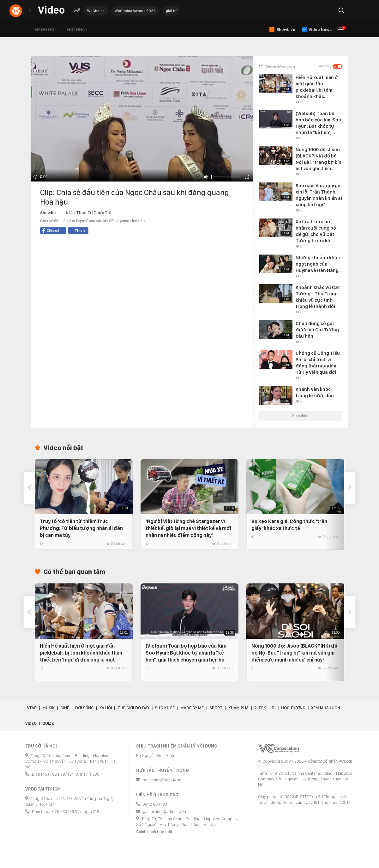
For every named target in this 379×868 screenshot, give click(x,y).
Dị (274, 708)
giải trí (171, 11)
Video (31, 723)
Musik (48, 708)
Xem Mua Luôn (326, 708)
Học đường (293, 708)
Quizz (48, 723)
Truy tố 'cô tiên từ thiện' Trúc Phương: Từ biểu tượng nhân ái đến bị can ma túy (81, 528)
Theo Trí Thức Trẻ (94, 213)
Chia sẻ (51, 231)
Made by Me (192, 708)
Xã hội (106, 708)
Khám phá (238, 708)
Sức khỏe (165, 708)
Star (32, 708)
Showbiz (48, 213)
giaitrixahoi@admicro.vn (164, 812)
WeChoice (96, 11)
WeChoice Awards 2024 (135, 11)
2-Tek (260, 708)
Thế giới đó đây (133, 708)
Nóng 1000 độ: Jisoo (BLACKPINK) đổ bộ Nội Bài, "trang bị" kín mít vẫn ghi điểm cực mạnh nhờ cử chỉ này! (294, 653)
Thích (80, 231)
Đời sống (84, 708)
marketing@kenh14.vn (162, 780)
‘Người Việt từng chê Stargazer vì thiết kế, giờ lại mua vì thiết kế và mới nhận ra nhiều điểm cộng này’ (188, 528)
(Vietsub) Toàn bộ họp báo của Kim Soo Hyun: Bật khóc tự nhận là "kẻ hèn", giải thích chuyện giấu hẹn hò (186, 653)
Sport (216, 708)
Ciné (65, 708)
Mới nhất (77, 29)
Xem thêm (301, 416)
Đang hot (46, 29)
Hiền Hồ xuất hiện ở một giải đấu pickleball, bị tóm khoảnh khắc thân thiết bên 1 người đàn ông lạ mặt (81, 653)
